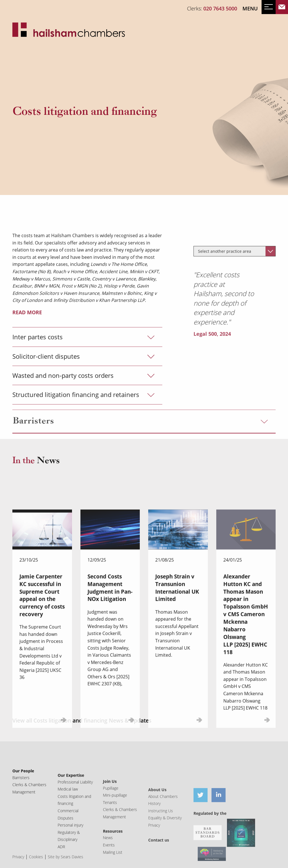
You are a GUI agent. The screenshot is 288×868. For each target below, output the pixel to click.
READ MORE (27, 375)
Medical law (68, 817)
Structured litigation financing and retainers (76, 458)
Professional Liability (75, 810)
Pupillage (111, 824)
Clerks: (212, 8)
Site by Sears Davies (66, 865)
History (154, 848)
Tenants (110, 839)
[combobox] (235, 334)
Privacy (18, 865)
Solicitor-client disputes (46, 419)
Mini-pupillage (115, 832)
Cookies (36, 865)
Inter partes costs (38, 400)
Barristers (33, 433)
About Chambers (163, 840)
